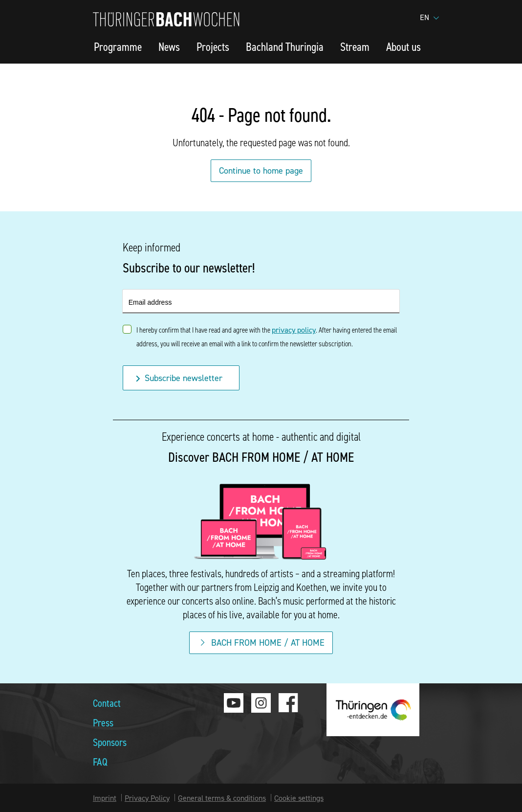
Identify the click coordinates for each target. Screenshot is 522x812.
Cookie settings (299, 798)
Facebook (288, 703)
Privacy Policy (147, 798)
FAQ (100, 761)
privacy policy (294, 330)
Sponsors (110, 742)
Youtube (234, 703)
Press (103, 722)
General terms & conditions (222, 798)
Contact (107, 703)
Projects (213, 46)
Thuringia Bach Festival (166, 19)
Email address (150, 302)
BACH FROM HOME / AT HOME (261, 643)
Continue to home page (261, 170)
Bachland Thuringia (285, 46)
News (169, 46)
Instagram (261, 703)
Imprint (105, 798)
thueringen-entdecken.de (373, 710)
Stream (355, 46)
